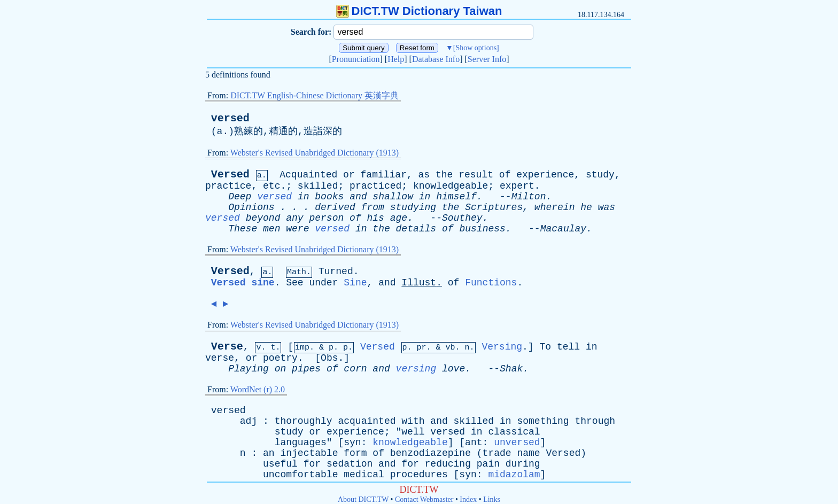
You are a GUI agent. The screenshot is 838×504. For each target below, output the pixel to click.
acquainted (367, 421)
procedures (419, 475)
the (444, 175)
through (595, 421)
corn (355, 369)
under (323, 283)
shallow (393, 197)
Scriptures (494, 207)
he (586, 207)
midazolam (514, 475)
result (476, 175)
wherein (555, 207)
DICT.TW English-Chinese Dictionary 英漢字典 (315, 95)
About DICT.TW (363, 499)
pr (422, 348)
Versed (230, 175)
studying (413, 207)
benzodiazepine (430, 453)
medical (364, 475)
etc (271, 186)
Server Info (487, 59)
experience (545, 175)
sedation (350, 464)
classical (514, 432)
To (545, 347)
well (413, 432)
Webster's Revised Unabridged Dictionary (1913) (315, 153)
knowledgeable (451, 186)
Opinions (251, 207)
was (607, 207)
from (373, 207)
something (543, 421)
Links (492, 499)
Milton (529, 197)
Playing (249, 369)
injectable (309, 453)
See (294, 283)
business (482, 229)
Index (468, 499)
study (600, 175)
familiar (384, 175)
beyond (263, 218)
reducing (448, 464)
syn (352, 443)
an (269, 453)
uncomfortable (300, 475)
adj (249, 421)
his (376, 218)
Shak (511, 369)
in (304, 197)
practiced (375, 186)
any (294, 218)
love (453, 369)
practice (228, 186)
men (271, 229)
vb (451, 348)
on (281, 369)
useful (280, 464)
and (358, 197)
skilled (318, 186)
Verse (227, 347)
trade (497, 453)
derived (335, 207)
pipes (306, 369)
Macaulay (563, 229)
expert (517, 186)
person (326, 218)
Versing (502, 347)
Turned (336, 272)
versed (230, 118)
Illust (419, 283)
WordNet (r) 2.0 (258, 389)
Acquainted (308, 175)
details (416, 229)
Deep (240, 197)
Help (396, 59)
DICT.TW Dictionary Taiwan (419, 11)
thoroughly (304, 421)
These (243, 229)
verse (220, 358)
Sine (355, 283)
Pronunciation (356, 59)
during (523, 464)
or (349, 175)
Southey (462, 218)
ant (474, 443)
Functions (491, 283)
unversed (517, 443)
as (424, 175)
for (312, 464)
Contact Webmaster (424, 499)
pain (488, 464)
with (413, 421)
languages (301, 443)
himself (456, 197)
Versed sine (243, 283)
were (297, 229)
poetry (280, 358)
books (329, 197)
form (355, 453)
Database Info (436, 59)
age (399, 218)
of (505, 175)
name (528, 453)
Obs (329, 358)
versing (416, 369)
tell (568, 347)
